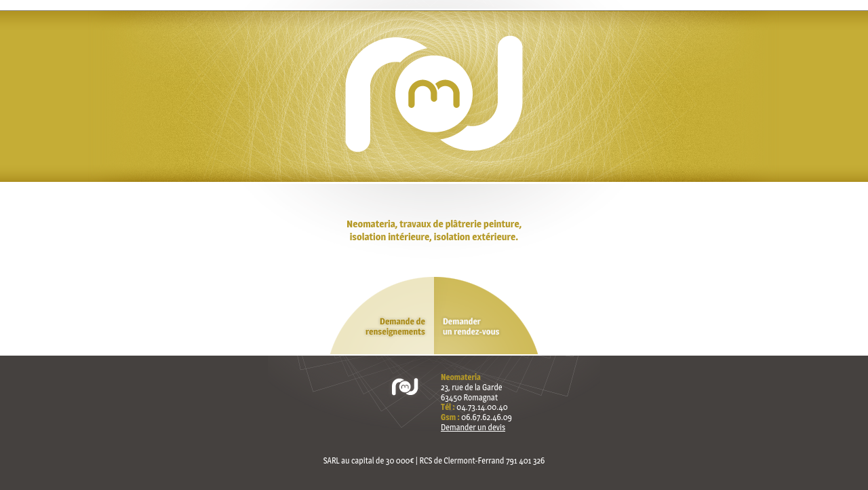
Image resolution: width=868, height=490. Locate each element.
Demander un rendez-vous (488, 316)
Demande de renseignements (380, 316)
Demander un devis (473, 427)
